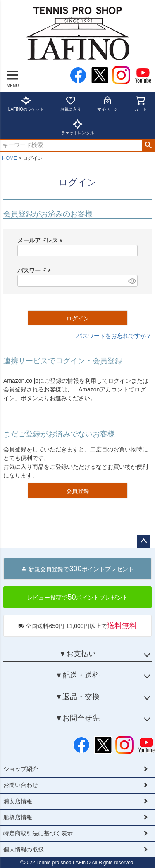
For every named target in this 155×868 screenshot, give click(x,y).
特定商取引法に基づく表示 (38, 833)
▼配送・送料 (78, 675)
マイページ (107, 103)
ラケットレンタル (78, 127)
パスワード (36, 270)
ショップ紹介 (21, 769)
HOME (10, 158)
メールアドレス (41, 240)
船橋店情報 (18, 817)
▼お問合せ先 (78, 718)
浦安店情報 (18, 801)
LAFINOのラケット (26, 103)
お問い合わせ (21, 785)
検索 (148, 145)
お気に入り (71, 103)
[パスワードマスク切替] (132, 281)
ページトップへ (143, 541)
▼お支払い (78, 654)
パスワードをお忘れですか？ (114, 336)
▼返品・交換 (78, 697)
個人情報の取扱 (24, 849)
